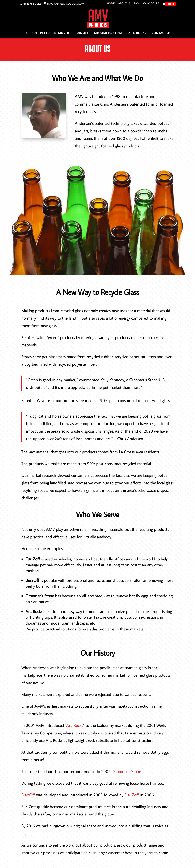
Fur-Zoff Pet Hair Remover (47, 33)
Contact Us (161, 33)
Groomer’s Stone (108, 33)
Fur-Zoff (132, 795)
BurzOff (82, 33)
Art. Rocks (137, 33)
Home (111, 4)
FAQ (137, 4)
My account (151, 4)
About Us (124, 4)
